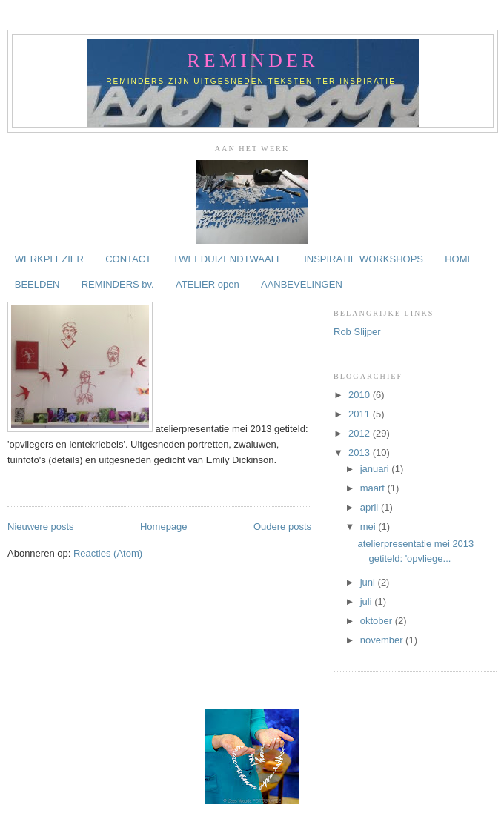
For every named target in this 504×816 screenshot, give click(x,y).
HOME (459, 259)
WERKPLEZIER (49, 259)
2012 (361, 433)
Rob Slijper (357, 332)
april (371, 507)
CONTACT (128, 259)
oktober (378, 621)
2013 (361, 452)
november (383, 640)
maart (374, 488)
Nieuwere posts (41, 527)
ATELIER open (208, 284)
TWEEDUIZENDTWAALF (228, 259)
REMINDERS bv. (118, 284)
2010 (361, 395)
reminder (252, 60)
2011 (361, 414)
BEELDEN (37, 284)
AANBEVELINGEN (302, 284)
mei (369, 527)
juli (368, 601)
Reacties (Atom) (108, 553)
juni (369, 582)
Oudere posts (282, 527)
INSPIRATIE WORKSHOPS (364, 259)
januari (376, 469)
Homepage (164, 527)
